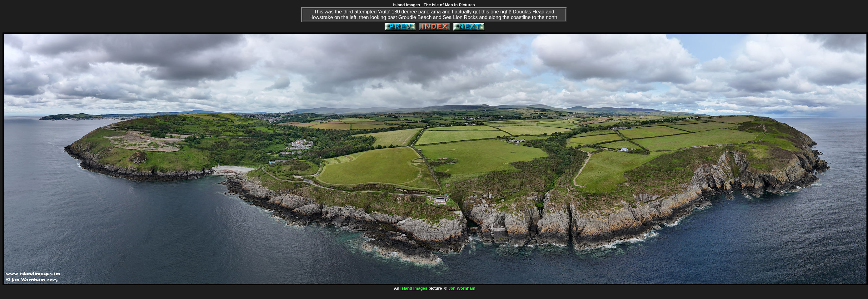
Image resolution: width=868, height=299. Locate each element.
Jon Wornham (462, 288)
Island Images (414, 288)
